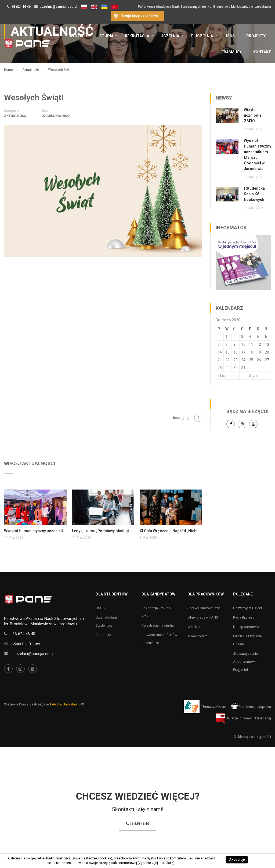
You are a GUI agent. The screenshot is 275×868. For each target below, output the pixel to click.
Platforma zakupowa (251, 707)
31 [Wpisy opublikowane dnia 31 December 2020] (243, 368)
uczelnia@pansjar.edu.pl (58, 7)
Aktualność (15, 116)
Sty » (253, 376)
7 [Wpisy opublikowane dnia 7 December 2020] (219, 344)
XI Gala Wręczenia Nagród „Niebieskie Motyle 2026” (171, 531)
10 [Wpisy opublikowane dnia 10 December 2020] (243, 344)
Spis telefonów (27, 644)
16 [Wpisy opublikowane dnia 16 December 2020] (236, 352)
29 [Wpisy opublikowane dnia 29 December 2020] (227, 368)
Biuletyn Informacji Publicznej (243, 718)
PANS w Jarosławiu (65, 704)
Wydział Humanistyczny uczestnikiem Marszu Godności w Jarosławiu (35, 531)
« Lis (221, 376)
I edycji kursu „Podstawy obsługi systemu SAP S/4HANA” (103, 531)
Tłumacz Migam (214, 707)
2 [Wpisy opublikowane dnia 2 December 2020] (234, 337)
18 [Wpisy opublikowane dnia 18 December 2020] (251, 352)
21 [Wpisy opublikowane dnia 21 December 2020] (220, 360)
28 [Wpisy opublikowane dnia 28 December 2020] (220, 368)
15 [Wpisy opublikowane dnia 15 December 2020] (227, 352)
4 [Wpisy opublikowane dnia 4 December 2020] (250, 337)
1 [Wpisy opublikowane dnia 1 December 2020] (226, 337)
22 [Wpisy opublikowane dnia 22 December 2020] (227, 360)
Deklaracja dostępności (252, 737)
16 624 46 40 (21, 7)
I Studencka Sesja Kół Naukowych (254, 194)
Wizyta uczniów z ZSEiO (253, 115)
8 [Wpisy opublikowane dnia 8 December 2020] (226, 344)
